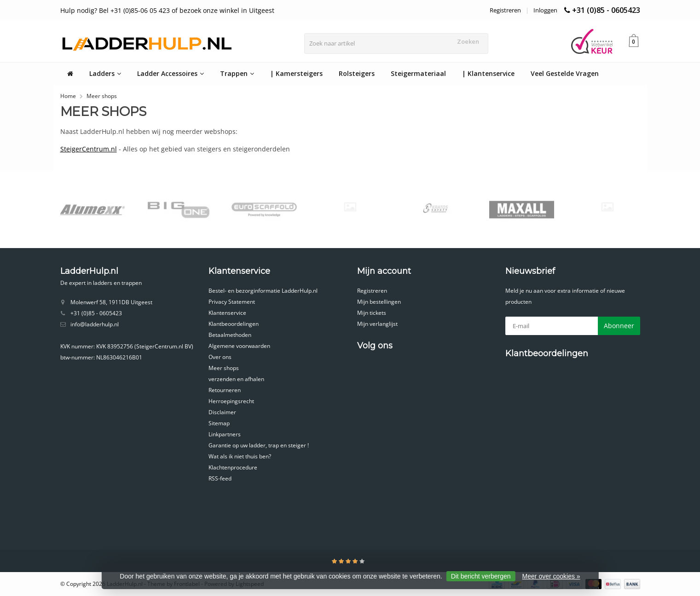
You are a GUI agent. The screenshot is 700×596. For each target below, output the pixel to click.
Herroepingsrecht (231, 401)
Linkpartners (225, 434)
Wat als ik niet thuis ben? (240, 456)
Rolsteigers (357, 73)
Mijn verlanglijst (377, 324)
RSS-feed (220, 478)
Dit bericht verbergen (481, 576)
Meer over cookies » (551, 576)
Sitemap (219, 423)
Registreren (505, 10)
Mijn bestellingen (379, 302)
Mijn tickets (372, 313)
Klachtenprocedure (233, 467)
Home (68, 96)
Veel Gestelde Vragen (565, 73)
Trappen (237, 73)
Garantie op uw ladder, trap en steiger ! (259, 445)
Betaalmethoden (230, 335)
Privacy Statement (232, 302)
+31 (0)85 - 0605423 (606, 10)
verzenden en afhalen (236, 379)
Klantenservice (227, 313)
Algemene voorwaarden (239, 346)
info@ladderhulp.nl (95, 324)
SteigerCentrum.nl (89, 149)
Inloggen (545, 10)
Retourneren (225, 390)
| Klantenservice (488, 73)
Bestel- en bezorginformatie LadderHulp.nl (263, 291)
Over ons (220, 357)
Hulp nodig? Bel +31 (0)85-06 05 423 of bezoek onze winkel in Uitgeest (167, 10)
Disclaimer (222, 412)
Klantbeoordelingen (234, 324)
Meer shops (102, 96)
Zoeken (470, 41)
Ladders (105, 73)
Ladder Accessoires (171, 73)
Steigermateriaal (418, 73)
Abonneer (619, 326)
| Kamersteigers (296, 73)
